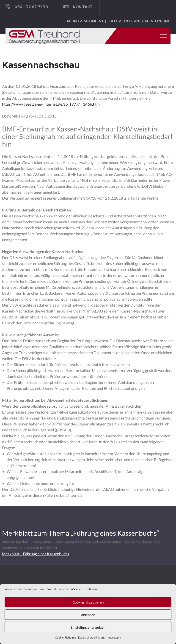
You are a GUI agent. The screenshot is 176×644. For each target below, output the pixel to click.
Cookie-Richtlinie (65, 637)
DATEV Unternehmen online (139, 21)
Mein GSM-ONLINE (86, 21)
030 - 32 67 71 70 (27, 7)
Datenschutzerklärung (92, 637)
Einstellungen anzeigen (88, 627)
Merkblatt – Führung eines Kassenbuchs (36, 554)
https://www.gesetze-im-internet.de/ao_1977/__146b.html (51, 104)
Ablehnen (88, 615)
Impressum (114, 637)
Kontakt (78, 7)
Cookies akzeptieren (88, 602)
